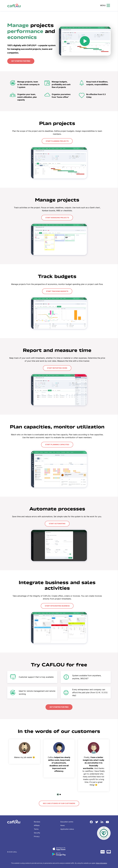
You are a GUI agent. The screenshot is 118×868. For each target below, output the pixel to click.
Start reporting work (57, 368)
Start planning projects (57, 141)
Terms (36, 828)
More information (102, 862)
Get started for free (21, 61)
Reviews (37, 821)
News (63, 825)
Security (37, 832)
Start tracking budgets (57, 291)
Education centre (67, 821)
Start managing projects (57, 217)
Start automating (57, 523)
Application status (67, 828)
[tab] (58, 794)
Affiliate (37, 825)
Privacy (37, 836)
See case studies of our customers (59, 803)
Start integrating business (57, 605)
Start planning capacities (57, 444)
